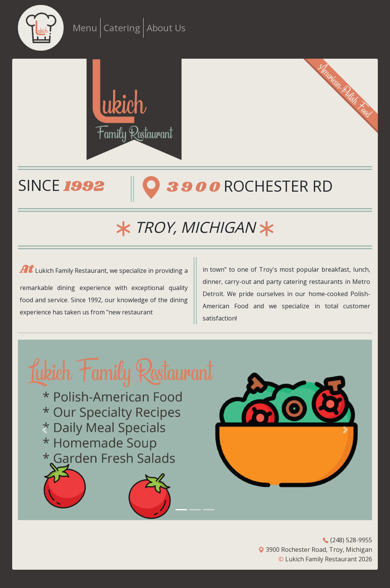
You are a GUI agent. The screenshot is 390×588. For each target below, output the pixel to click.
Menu (85, 28)
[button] (45, 430)
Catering (122, 28)
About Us (166, 28)
